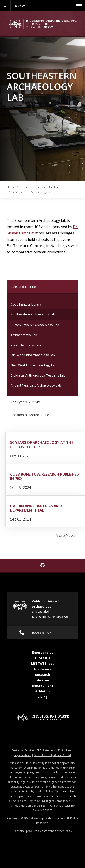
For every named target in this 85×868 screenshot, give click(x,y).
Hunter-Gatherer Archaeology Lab (35, 325)
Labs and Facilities (49, 187)
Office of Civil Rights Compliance (49, 801)
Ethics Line (65, 750)
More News (65, 535)
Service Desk (63, 831)
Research (26, 187)
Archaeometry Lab (24, 335)
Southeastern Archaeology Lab (33, 314)
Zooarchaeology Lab (26, 345)
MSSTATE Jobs (43, 663)
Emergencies (43, 652)
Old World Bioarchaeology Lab (33, 355)
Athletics (43, 691)
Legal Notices (22, 755)
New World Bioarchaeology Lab (34, 365)
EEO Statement (46, 750)
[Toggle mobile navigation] (79, 6)
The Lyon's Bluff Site (26, 402)
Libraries (42, 680)
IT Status (43, 658)
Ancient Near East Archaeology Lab (36, 385)
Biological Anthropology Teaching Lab (38, 375)
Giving (42, 697)
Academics (42, 669)
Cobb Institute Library (26, 304)
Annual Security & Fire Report (53, 755)
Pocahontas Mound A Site (30, 415)
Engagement (43, 686)
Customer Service (23, 750)
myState (20, 6)
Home (11, 187)
